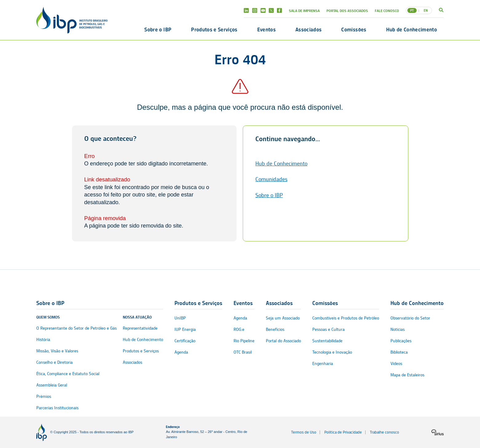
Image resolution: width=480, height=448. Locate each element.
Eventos (266, 30)
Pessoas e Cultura (328, 329)
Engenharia (323, 364)
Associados (308, 30)
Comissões (354, 30)
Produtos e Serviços (214, 30)
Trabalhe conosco (384, 432)
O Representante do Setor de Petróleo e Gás (76, 328)
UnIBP (180, 318)
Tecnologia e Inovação (332, 352)
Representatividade (140, 328)
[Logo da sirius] (438, 432)
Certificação (185, 341)
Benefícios (275, 329)
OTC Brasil (243, 352)
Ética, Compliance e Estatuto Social (68, 374)
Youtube (263, 10)
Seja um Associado (283, 318)
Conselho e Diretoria (54, 362)
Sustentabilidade (327, 341)
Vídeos (396, 364)
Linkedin (246, 10)
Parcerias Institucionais (57, 408)
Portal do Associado (283, 341)
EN (426, 10)
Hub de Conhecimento (412, 30)
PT (412, 10)
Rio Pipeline (244, 341)
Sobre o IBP (158, 30)
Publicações (401, 341)
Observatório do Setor (410, 318)
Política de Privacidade (343, 432)
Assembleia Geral (52, 385)
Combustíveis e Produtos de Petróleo (346, 318)
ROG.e (239, 329)
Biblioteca (399, 352)
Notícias (398, 329)
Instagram (255, 10)
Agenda (181, 352)
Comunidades (271, 179)
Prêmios (44, 396)
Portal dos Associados (347, 11)
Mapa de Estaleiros (407, 375)
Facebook (280, 10)
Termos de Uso (304, 432)
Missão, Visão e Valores (57, 351)
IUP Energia (185, 329)
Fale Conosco (387, 11)
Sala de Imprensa (304, 11)
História (43, 340)
